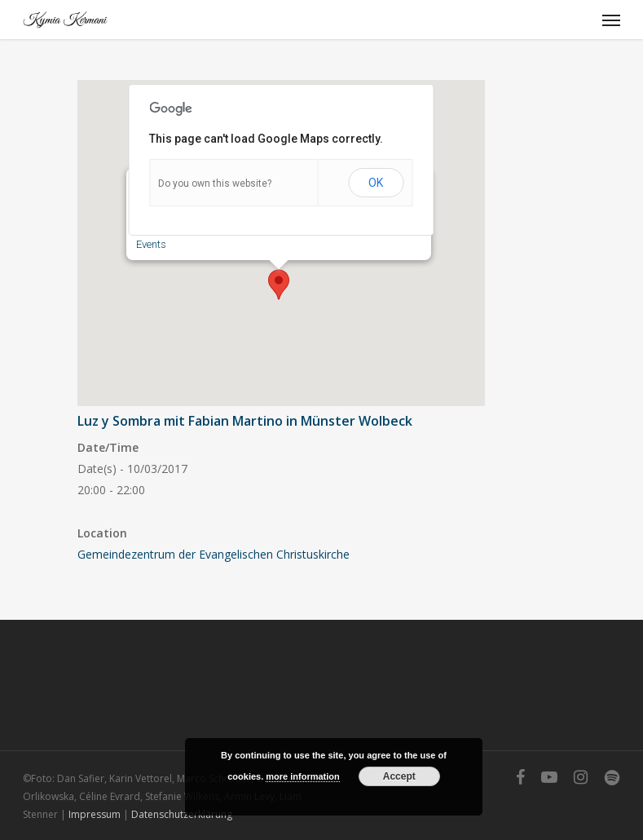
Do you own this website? (215, 183)
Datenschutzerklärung (182, 814)
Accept (399, 776)
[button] (279, 285)
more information (302, 776)
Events (151, 244)
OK (376, 183)
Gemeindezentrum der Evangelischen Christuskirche (214, 554)
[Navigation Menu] (611, 20)
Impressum (95, 814)
